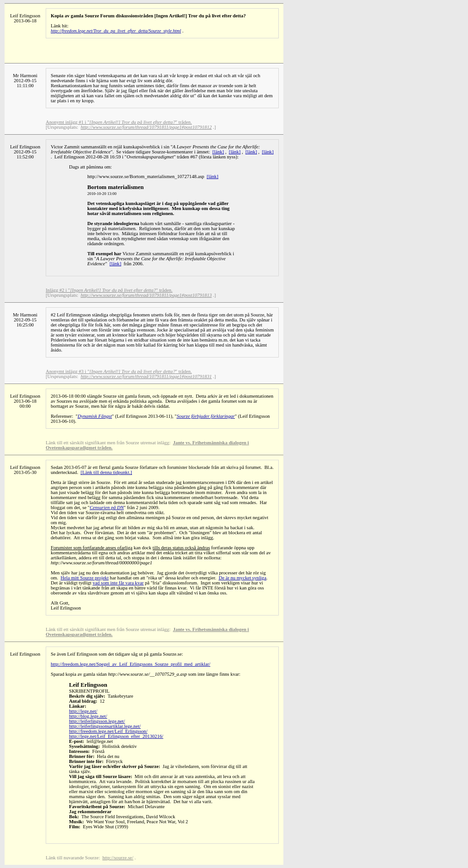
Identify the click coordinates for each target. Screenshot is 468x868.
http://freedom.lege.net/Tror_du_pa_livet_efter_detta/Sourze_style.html (116, 31)
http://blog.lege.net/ (88, 716)
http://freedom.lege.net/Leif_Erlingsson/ (108, 731)
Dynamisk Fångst (95, 416)
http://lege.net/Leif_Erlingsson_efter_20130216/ (116, 736)
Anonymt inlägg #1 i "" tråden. (119, 122)
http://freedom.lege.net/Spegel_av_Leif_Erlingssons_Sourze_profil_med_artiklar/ (130, 664)
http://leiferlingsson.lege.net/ (97, 721)
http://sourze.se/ (118, 858)
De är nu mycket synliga (242, 578)
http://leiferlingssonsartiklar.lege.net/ (105, 726)
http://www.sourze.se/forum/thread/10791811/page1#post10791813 (146, 295)
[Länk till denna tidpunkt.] (106, 472)
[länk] (218, 152)
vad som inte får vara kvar (118, 583)
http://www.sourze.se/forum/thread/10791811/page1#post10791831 (146, 376)
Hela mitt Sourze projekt (85, 578)
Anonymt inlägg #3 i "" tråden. (119, 371)
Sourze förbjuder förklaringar (205, 416)
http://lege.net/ (83, 711)
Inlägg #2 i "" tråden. (109, 290)
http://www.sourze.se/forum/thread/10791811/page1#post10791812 (146, 127)
